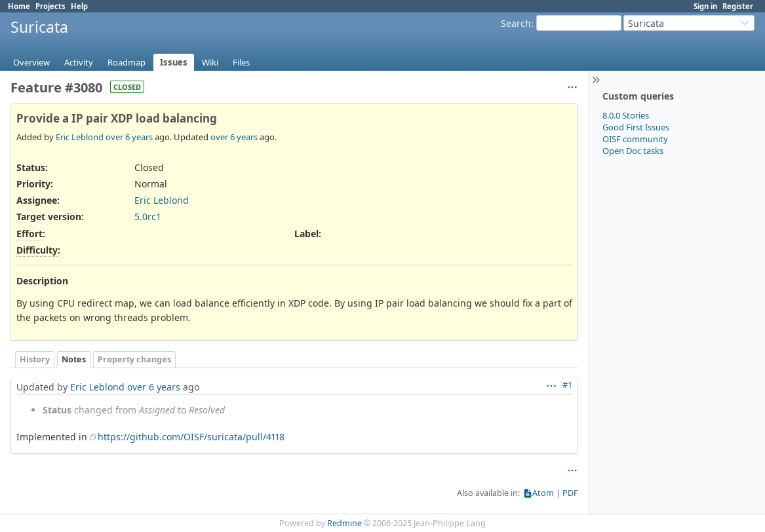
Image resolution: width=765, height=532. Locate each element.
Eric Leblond (80, 137)
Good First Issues (636, 127)
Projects (50, 6)
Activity (79, 62)
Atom (543, 493)
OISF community (635, 139)
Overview (31, 62)
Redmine (344, 523)
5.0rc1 (148, 217)
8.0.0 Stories (626, 115)
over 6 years (129, 137)
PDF (570, 493)
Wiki (210, 62)
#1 (567, 385)
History (35, 359)
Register (738, 6)
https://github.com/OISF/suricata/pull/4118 (191, 437)
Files (241, 62)
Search (516, 23)
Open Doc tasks (633, 151)
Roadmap (127, 62)
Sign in (705, 6)
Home (19, 6)
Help (79, 6)
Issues (174, 62)
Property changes (134, 359)
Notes (74, 359)
